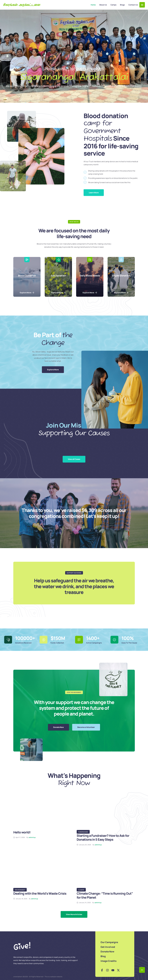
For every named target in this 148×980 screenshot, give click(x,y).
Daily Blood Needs (90, 275)
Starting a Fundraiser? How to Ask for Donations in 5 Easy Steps (103, 838)
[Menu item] (93, 5)
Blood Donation (27, 275)
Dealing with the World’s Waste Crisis (40, 893)
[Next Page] (74, 914)
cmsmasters (18, 977)
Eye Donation (58, 275)
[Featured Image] (42, 812)
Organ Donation (121, 275)
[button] (142, 5)
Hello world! (22, 832)
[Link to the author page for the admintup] (32, 837)
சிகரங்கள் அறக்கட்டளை (22, 5)
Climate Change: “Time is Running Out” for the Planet (105, 895)
